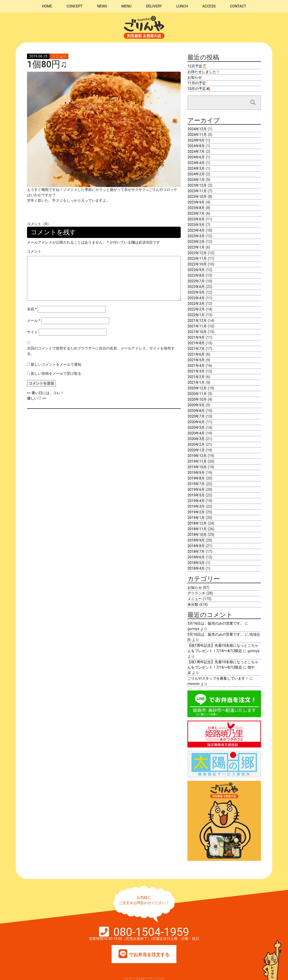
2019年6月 (196, 490)
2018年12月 (197, 523)
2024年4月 (196, 163)
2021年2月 (196, 377)
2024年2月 (196, 174)
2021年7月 (196, 349)
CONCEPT (74, 6)
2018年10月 (197, 535)
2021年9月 (196, 337)
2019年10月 (197, 467)
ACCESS (209, 6)
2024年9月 (196, 140)
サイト (32, 332)
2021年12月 (197, 321)
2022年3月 (196, 304)
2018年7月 (196, 552)
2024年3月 (196, 168)
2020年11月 (197, 394)
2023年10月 (197, 197)
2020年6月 (196, 422)
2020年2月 (196, 444)
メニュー (59, 56)
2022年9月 (196, 270)
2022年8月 (196, 275)
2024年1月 (196, 180)
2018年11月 (197, 529)
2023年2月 (196, 242)
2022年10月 (197, 264)
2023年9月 (196, 202)
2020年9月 (196, 405)
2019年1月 (196, 518)
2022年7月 (196, 281)
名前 (32, 309)
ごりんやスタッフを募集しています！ (218, 678)
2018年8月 (196, 546)
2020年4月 (196, 433)
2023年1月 (196, 247)
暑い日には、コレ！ (48, 393)
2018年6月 (196, 557)
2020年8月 (196, 411)
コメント (34, 251)
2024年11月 (197, 135)
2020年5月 (196, 428)
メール (34, 321)
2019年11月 (197, 461)
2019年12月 (197, 456)
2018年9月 (196, 540)
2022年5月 (196, 292)
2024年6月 (196, 157)
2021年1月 (196, 383)
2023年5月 (196, 225)
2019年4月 (196, 501)
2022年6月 (196, 287)
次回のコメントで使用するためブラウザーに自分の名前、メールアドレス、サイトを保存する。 (101, 351)
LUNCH (182, 6)
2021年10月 (197, 332)
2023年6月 (196, 219)
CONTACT (238, 6)
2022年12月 (197, 253)
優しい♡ (34, 398)
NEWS (102, 6)
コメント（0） (39, 224)
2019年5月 (196, 495)
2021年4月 (196, 366)
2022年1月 (196, 315)
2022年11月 (197, 259)
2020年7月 (196, 416)
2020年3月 (196, 439)
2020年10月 (197, 399)
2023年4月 (196, 230)
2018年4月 (196, 568)
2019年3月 (196, 506)
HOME (47, 6)
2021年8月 (196, 343)
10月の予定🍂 (199, 89)
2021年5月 (196, 360)
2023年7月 (196, 214)
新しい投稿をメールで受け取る (56, 373)
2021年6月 (196, 354)
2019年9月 (196, 473)
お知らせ (195, 77)
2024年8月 (196, 146)
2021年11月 (197, 326)
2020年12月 (197, 388)
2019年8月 (196, 478)
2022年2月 (196, 309)
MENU (127, 6)
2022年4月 (196, 298)
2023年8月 (196, 208)
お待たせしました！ (204, 72)
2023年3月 (196, 236)
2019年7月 (196, 484)
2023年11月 (197, 191)
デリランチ (196, 593)
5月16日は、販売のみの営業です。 (216, 623)
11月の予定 (197, 83)
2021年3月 (196, 371)
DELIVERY (154, 6)
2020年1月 (196, 450)
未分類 (193, 604)
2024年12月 (197, 129)
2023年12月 (197, 185)
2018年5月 (196, 563)
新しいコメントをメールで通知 (56, 364)
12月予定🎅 (197, 66)
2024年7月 (196, 152)
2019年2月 (196, 512)
